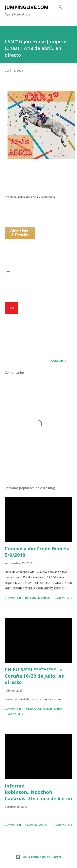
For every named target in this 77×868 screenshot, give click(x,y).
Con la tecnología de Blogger (39, 857)
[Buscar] (60, 7)
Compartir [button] (59, 361)
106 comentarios (38, 598)
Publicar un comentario (43, 708)
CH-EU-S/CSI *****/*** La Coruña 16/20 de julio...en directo (35, 676)
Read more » (63, 598)
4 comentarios (36, 825)
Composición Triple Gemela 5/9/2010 (37, 552)
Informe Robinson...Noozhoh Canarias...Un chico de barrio (38, 792)
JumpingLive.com (27, 7)
